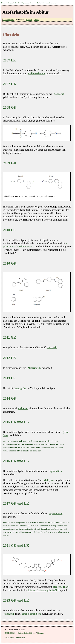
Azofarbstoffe (51, 3)
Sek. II (17, 3)
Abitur (36, 20)
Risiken (29, 20)
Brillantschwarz (36, 73)
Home (3, 3)
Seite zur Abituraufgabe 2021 (42, 590)
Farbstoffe (41, 3)
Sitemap (40, 633)
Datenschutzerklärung (27, 633)
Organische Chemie (28, 3)
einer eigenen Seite (32, 614)
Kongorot (59, 94)
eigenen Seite (56, 471)
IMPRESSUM (10, 633)
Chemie (10, 3)
